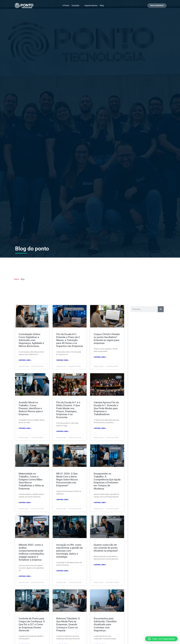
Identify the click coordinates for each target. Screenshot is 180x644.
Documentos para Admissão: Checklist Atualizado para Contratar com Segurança (105, 624)
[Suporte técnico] (91, 6)
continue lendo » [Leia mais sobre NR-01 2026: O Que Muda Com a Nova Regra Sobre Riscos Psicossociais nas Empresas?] (63, 500)
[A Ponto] (66, 6)
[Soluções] (77, 6)
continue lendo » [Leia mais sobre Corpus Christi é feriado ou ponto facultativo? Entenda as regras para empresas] (100, 357)
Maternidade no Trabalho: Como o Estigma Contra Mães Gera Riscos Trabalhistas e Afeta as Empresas (31, 481)
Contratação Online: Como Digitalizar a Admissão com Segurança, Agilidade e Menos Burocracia (31, 340)
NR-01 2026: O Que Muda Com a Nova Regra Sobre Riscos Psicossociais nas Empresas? (67, 480)
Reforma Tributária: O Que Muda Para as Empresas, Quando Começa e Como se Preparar (68, 624)
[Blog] (102, 6)
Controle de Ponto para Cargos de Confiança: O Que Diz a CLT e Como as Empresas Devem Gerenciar (32, 624)
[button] (161, 639)
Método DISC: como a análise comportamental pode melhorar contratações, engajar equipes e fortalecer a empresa (32, 552)
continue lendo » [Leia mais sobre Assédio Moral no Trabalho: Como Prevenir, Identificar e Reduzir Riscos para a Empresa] (25, 428)
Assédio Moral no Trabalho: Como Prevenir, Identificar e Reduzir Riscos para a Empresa (31, 408)
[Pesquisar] (161, 309)
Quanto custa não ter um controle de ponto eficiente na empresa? (106, 548)
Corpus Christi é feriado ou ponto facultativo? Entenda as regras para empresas (107, 339)
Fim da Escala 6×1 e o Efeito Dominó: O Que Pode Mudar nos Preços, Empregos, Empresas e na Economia (68, 410)
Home (16, 279)
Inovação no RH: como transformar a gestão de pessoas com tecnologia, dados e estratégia (69, 551)
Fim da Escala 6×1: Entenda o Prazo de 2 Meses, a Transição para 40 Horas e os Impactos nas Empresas (70, 340)
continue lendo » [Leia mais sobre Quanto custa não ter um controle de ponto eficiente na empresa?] (100, 565)
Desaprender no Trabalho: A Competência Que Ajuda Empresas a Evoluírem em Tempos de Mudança (107, 481)
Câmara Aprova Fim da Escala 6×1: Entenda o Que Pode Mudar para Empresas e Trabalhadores (106, 408)
